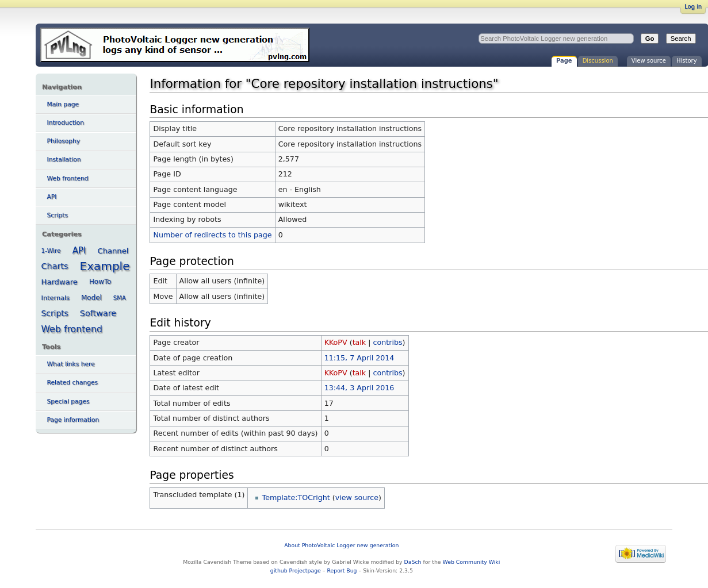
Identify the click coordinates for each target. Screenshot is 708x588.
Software (98, 313)
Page (564, 61)
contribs (388, 342)
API (52, 197)
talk (359, 342)
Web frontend (68, 178)
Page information (73, 420)
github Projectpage (296, 570)
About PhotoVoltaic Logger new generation (341, 545)
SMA (120, 298)
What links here (71, 364)
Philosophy (64, 141)
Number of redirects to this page (213, 235)
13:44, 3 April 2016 (359, 388)
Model (91, 298)
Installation (64, 160)
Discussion (598, 61)
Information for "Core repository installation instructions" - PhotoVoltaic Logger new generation (175, 45)
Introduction (66, 123)
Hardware (60, 282)
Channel (113, 251)
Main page (63, 104)
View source (649, 61)
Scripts (58, 215)
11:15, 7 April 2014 (359, 358)
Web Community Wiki (472, 562)
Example (105, 266)
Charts (55, 266)
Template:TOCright (296, 497)
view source (357, 497)
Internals (56, 298)
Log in (693, 7)
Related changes (73, 383)
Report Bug (342, 570)
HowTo (100, 282)
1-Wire (51, 251)
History (687, 61)
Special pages (68, 401)
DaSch (413, 562)
